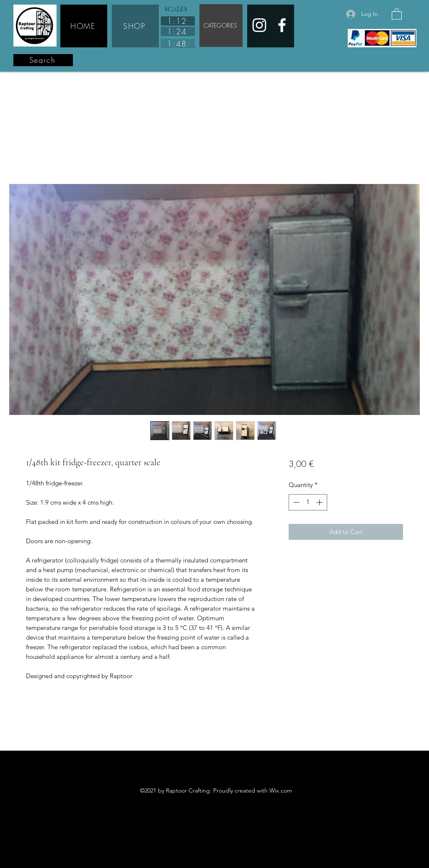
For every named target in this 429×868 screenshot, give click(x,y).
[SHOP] (135, 26)
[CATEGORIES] (221, 26)
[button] (397, 14)
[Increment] (320, 502)
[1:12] (178, 21)
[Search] (43, 60)
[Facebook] (282, 25)
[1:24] (178, 31)
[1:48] (178, 44)
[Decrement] (296, 502)
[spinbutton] (308, 502)
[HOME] (84, 26)
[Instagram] (259, 25)
